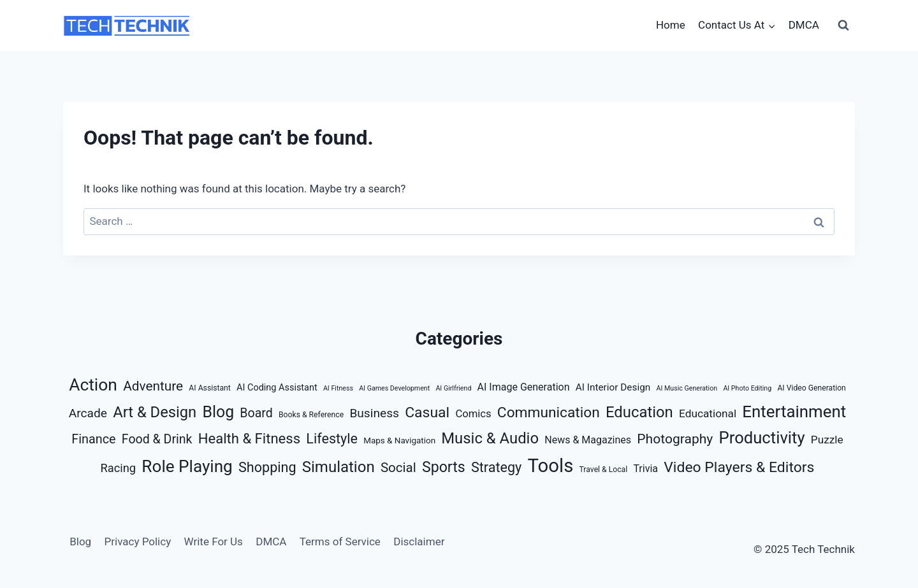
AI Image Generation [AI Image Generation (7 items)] (524, 387)
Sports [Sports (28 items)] (444, 467)
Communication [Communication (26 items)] (549, 412)
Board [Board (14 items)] (256, 413)
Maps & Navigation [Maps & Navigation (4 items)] (399, 441)
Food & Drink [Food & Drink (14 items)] (157, 439)
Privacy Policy (138, 541)
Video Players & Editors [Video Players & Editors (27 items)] (739, 467)
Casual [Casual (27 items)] (427, 412)
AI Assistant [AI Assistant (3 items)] (209, 388)
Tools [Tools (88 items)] (551, 466)
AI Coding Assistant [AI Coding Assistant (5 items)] (277, 388)
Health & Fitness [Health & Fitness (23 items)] (249, 439)
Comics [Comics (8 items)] (473, 414)
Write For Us (214, 541)
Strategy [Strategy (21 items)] (496, 467)
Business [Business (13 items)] (374, 413)
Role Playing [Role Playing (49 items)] (187, 466)
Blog (80, 541)
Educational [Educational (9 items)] (708, 413)
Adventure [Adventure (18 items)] (153, 386)
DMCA (804, 25)
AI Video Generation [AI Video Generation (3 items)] (811, 388)
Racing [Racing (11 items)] (119, 468)
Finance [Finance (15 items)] (93, 439)
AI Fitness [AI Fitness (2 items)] (338, 388)
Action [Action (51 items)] (93, 384)
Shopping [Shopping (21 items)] (267, 467)
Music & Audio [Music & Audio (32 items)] (490, 438)
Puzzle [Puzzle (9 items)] (827, 440)
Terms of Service (340, 541)
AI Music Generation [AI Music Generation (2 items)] (687, 388)
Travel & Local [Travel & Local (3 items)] (604, 470)
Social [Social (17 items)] (398, 468)
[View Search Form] (843, 25)
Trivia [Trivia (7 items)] (645, 469)
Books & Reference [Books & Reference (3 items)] (311, 415)
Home (671, 25)
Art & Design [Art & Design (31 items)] (155, 412)
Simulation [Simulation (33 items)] (339, 467)
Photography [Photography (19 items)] (675, 439)
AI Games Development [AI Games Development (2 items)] (394, 388)
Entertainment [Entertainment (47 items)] (794, 412)
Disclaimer (419, 541)
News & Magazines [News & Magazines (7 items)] (588, 440)
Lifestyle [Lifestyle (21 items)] (332, 439)
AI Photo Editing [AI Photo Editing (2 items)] (747, 388)
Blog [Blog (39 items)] (218, 412)
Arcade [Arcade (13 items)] (88, 413)
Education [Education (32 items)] (639, 412)
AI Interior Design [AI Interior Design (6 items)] (613, 387)
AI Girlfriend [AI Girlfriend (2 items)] (453, 388)
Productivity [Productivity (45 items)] (762, 438)
